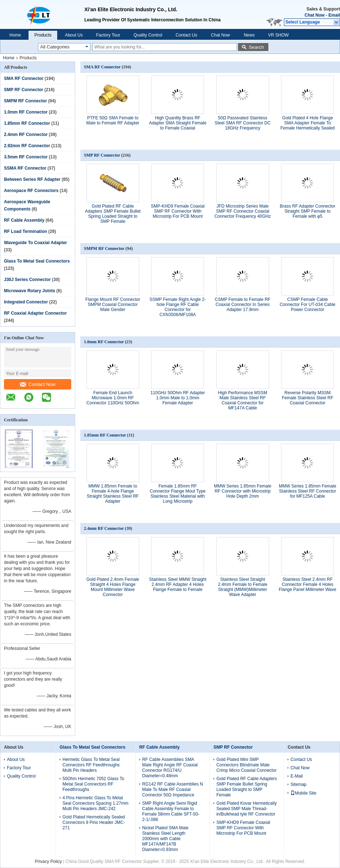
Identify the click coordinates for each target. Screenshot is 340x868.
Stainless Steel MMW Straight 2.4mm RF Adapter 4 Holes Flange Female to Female (178, 584)
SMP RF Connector (24, 90)
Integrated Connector (26, 302)
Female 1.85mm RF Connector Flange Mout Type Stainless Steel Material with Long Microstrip (178, 494)
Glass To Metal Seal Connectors (37, 261)
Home (15, 35)
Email (334, 15)
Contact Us (186, 35)
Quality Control (148, 35)
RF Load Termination (25, 231)
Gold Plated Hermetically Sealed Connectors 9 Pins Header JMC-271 (94, 822)
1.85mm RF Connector (27, 123)
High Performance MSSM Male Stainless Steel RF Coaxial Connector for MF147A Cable (243, 400)
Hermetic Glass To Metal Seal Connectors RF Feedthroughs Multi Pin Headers (91, 765)
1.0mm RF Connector (26, 112)
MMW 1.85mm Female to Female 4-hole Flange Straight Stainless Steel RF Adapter (113, 494)
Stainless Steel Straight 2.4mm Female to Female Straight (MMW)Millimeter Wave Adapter (243, 587)
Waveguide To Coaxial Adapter (35, 243)
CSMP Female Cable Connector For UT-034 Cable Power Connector (307, 305)
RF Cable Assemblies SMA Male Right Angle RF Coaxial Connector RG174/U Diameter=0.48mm (170, 768)
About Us (74, 35)
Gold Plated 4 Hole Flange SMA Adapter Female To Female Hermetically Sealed (307, 123)
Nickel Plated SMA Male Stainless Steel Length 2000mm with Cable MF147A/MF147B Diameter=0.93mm (165, 839)
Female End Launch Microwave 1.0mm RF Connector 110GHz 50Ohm (113, 398)
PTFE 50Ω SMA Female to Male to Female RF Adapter (113, 120)
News (249, 35)
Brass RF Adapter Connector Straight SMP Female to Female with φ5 (308, 211)
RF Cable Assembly (24, 220)
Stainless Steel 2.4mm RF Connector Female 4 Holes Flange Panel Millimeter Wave (308, 584)
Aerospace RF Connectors (31, 191)
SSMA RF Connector (25, 168)
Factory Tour (108, 35)
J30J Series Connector (27, 280)
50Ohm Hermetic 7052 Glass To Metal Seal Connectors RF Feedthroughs (93, 784)
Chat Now (314, 15)
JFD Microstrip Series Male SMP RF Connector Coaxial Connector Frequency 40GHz (243, 211)
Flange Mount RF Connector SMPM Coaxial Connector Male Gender (113, 305)
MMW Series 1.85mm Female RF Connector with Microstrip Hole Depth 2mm (243, 491)
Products (43, 35)
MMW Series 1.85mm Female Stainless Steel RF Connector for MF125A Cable (308, 491)
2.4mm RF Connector (26, 135)
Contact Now (38, 384)
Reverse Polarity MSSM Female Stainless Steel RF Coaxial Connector (307, 398)
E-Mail (297, 776)
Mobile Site (303, 793)
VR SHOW (278, 35)
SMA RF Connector (24, 78)
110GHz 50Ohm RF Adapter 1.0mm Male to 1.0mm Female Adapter (178, 398)
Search (256, 47)
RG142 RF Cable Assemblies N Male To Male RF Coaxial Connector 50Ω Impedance (173, 790)
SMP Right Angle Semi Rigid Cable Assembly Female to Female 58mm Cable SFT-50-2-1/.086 (171, 811)
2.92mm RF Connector (27, 146)
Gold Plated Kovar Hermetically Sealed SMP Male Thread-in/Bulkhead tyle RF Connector (247, 809)
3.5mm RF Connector (26, 157)
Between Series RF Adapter (32, 179)
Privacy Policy (48, 861)
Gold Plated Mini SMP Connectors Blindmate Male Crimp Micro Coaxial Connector (247, 765)
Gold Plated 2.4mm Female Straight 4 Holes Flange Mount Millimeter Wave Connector (113, 587)
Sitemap (298, 784)
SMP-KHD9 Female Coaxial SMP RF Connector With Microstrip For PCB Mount (178, 211)
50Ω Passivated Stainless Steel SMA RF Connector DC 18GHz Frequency (243, 123)
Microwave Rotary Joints (29, 291)
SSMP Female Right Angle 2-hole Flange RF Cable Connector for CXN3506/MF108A (178, 307)
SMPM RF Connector (25, 101)
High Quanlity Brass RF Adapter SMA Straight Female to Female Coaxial (178, 123)
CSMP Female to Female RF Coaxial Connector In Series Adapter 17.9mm (243, 305)
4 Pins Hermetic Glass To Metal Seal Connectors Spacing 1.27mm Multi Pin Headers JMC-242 (95, 803)
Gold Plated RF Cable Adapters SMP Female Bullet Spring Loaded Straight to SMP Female (113, 214)
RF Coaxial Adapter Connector (35, 313)
